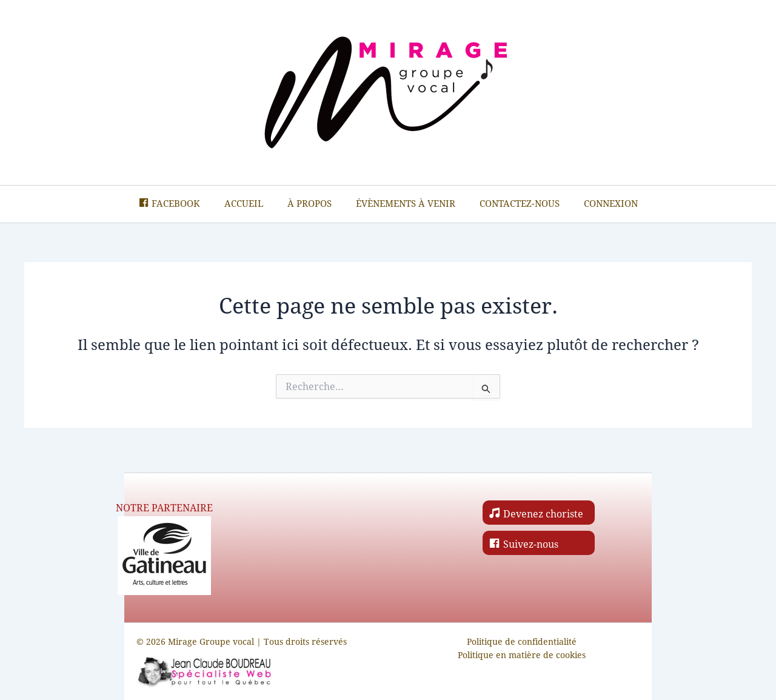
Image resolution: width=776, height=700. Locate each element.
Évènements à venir (406, 207)
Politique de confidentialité (522, 641)
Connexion (611, 207)
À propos (309, 207)
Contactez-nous (520, 207)
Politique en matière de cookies (522, 656)
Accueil (244, 207)
